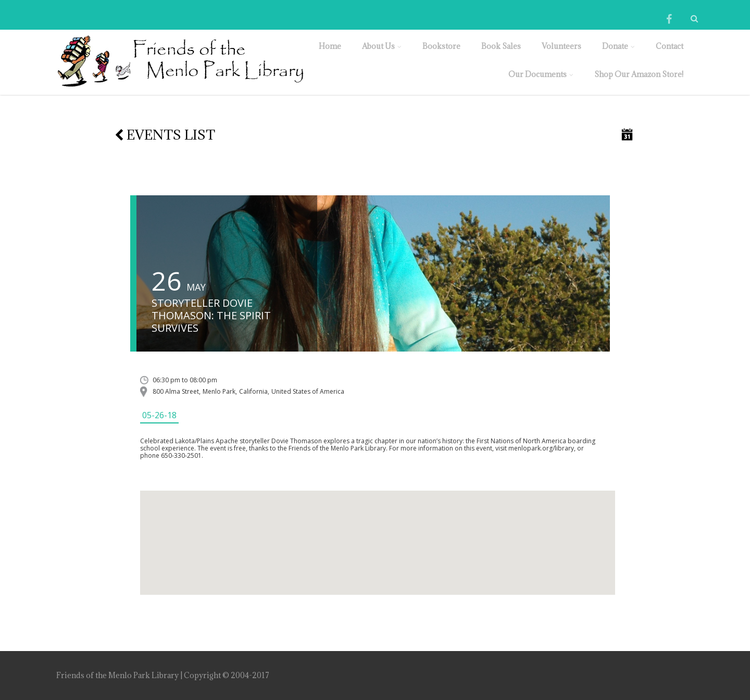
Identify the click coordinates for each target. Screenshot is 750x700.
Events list (165, 135)
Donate (618, 46)
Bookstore (441, 46)
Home (330, 46)
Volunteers (561, 46)
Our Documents (541, 74)
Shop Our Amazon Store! (639, 74)
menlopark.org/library (541, 448)
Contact (670, 46)
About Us (382, 46)
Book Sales (501, 46)
